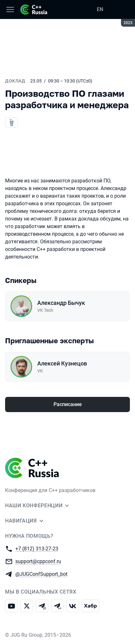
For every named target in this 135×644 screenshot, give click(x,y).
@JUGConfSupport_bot (41, 574)
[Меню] (10, 10)
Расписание (68, 404)
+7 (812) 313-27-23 (37, 548)
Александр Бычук (61, 303)
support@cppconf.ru (38, 561)
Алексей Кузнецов (62, 363)
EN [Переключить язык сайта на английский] (100, 9)
